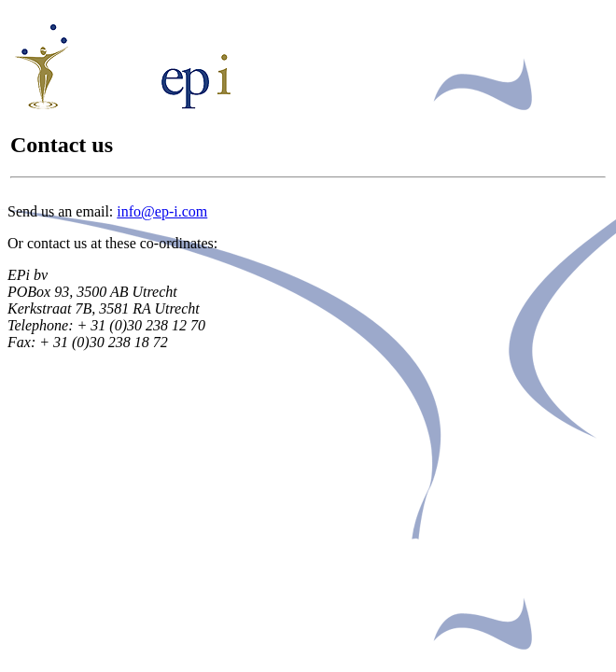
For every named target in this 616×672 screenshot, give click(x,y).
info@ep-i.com (162, 211)
